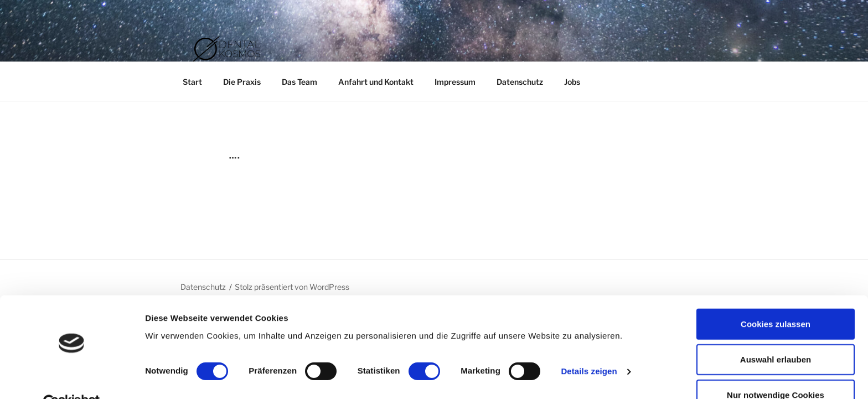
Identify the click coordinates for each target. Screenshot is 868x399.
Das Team (299, 82)
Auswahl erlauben (776, 334)
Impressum (455, 82)
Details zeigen (589, 346)
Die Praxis (242, 82)
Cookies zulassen (776, 299)
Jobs (572, 82)
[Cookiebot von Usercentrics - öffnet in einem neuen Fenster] (72, 377)
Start (192, 82)
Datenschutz (520, 82)
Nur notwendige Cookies (776, 370)
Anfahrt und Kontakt (376, 82)
